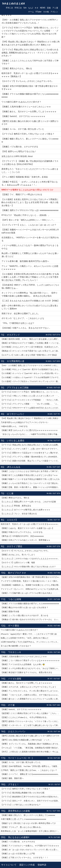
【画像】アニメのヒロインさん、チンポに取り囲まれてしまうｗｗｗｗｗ (31, 691)
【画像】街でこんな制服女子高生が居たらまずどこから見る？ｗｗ (29, 475)
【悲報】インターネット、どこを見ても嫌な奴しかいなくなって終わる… (31, 725)
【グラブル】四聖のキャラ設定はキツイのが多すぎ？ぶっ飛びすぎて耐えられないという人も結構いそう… (31, 453)
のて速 (11, 705)
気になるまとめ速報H (19, 837)
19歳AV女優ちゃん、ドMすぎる (14, 426)
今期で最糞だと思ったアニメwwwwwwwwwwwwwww (23, 819)
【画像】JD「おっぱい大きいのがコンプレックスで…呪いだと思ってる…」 (31, 850)
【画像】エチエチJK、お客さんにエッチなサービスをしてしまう (28, 687)
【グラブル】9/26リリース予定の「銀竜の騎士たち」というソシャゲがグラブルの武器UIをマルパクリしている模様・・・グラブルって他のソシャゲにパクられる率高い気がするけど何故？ (31, 392)
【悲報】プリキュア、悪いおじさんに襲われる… (21, 827)
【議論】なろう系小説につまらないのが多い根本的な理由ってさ (28, 823)
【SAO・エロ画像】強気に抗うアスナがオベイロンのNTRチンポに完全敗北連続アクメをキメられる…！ (31, 365)
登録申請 (42, 865)
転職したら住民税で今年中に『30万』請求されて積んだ (25, 638)
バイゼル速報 (15, 679)
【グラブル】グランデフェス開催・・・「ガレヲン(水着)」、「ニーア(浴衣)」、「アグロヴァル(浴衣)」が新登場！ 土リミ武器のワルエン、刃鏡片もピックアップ (31, 404)
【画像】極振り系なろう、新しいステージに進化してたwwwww (28, 815)
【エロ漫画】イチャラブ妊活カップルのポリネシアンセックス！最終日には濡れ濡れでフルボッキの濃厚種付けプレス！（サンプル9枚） (31, 381)
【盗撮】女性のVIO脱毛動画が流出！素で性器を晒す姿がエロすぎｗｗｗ (31, 577)
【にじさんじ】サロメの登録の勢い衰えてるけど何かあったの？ (28, 567)
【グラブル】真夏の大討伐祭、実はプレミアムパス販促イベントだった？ (31, 461)
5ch (25, 8)
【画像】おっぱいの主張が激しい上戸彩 (18, 854)
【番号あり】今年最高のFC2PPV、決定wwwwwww (22, 536)
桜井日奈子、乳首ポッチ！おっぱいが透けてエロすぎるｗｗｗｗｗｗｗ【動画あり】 (31, 524)
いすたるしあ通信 (16, 441)
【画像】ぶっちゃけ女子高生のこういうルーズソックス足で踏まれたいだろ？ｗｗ (31, 483)
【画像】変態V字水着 (10, 612)
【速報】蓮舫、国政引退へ (12, 778)
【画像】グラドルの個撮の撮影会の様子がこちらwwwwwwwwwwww (30, 604)
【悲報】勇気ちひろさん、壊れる (15, 498)
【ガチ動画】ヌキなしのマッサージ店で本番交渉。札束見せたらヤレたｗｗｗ (31, 347)
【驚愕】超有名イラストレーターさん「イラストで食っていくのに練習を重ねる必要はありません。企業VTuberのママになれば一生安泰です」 (31, 721)
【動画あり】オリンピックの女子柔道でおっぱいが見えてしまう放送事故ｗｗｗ (31, 351)
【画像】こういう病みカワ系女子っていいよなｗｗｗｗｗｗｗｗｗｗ (30, 660)
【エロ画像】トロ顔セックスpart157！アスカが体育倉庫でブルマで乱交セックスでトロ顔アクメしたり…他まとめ (31, 377)
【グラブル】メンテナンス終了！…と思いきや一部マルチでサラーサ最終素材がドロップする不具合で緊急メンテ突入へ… (31, 449)
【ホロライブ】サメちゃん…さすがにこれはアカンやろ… (25, 551)
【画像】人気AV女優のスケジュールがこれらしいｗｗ (24, 656)
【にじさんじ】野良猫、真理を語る (16, 506)
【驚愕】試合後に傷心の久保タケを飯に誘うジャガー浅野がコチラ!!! (30, 736)
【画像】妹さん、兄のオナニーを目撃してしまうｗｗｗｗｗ (26, 683)
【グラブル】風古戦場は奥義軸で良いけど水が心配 (23, 793)
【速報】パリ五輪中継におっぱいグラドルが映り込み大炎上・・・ (29, 593)
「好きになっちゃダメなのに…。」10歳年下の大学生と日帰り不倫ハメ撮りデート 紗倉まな (31, 434)
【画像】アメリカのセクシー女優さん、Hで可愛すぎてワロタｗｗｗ (30, 846)
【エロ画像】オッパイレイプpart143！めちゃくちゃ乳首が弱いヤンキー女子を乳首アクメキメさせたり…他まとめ (31, 373)
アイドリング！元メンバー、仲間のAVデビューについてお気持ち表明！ (31, 589)
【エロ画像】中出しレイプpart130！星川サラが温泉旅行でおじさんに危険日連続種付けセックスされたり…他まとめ (31, 369)
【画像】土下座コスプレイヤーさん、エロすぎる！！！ (25, 858)
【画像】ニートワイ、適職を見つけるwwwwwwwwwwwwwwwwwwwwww (31, 774)
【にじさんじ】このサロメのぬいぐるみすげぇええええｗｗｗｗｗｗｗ (31, 559)
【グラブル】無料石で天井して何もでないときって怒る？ (25, 789)
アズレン (54, 12)
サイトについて (9, 865)
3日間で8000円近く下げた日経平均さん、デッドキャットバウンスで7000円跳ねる (31, 642)
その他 (46, 12)
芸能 (49, 8)
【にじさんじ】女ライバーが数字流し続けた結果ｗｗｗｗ (25, 510)
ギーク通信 (14, 626)
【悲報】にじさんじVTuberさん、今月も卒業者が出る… (24, 717)
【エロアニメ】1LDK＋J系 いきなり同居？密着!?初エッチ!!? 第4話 (29, 355)
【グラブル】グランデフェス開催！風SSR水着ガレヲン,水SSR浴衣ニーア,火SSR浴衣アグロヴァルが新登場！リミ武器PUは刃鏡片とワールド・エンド (31, 457)
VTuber (38, 12)
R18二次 (9, 8)
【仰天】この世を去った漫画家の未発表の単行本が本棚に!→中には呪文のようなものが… (31, 752)
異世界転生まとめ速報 (19, 811)
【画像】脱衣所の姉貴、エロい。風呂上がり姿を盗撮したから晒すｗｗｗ (31, 339)
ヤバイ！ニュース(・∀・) (20, 758)
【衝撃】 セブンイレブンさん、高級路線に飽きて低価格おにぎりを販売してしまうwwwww (31, 744)
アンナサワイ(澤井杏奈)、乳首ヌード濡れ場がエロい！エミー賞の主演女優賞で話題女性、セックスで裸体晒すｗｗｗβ (31, 581)
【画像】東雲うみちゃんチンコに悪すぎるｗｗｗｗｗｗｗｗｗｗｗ (29, 430)
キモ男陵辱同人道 (16, 361)
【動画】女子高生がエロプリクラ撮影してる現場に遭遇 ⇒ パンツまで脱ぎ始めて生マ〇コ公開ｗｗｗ (31, 343)
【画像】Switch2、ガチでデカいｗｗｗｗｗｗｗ (21, 709)
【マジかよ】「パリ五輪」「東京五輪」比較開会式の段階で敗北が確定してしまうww (31, 748)
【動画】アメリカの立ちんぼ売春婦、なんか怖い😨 (23, 664)
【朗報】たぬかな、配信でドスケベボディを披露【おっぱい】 (27, 528)
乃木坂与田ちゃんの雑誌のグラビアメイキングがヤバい (25, 422)
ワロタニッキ (15, 652)
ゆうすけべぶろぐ (16, 414)
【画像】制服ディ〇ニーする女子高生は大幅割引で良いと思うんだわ (30, 479)
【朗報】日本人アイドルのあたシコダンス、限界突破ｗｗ (25, 540)
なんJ (31, 8)
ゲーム (31, 12)
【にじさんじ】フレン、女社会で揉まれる (19, 514)
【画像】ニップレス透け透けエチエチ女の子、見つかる (25, 615)
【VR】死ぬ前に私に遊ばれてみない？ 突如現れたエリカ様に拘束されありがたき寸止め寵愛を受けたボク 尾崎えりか (31, 418)
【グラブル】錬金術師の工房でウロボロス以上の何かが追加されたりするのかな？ (31, 797)
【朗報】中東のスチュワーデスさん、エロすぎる (22, 532)
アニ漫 (55, 8)
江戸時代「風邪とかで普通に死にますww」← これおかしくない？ (29, 770)
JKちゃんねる (14, 467)
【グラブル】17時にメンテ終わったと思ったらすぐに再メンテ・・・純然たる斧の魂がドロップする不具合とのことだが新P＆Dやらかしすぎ (31, 396)
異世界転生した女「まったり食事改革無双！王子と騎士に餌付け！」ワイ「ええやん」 (31, 831)
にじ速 (10, 493)
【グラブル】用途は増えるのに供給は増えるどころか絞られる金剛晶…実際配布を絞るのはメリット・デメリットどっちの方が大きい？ (31, 445)
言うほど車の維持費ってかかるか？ (16, 646)
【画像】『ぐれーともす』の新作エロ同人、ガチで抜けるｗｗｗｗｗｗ (31, 695)
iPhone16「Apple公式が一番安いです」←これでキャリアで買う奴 (29, 634)
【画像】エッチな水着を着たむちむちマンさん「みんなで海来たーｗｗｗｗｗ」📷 (31, 668)
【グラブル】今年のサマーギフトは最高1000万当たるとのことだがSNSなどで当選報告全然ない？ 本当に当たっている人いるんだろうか (31, 408)
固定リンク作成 (27, 865)
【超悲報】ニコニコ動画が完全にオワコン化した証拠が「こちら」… (30, 713)
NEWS (43, 8)
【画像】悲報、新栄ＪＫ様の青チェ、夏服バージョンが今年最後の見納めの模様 (31, 487)
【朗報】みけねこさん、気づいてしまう (18, 555)
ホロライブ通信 (15, 546)
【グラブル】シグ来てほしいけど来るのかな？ (21, 805)
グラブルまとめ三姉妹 (18, 388)
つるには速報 (15, 599)
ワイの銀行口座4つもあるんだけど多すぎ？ (19, 630)
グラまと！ (14, 784)
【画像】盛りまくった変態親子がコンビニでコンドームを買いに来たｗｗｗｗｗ (31, 699)
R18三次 (18, 8)
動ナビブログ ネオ (17, 573)
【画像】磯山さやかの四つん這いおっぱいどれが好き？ (25, 607)
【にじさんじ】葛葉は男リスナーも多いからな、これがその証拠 (28, 502)
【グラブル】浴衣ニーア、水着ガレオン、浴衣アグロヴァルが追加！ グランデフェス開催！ (31, 801)
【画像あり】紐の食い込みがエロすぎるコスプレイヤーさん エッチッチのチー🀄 (31, 619)
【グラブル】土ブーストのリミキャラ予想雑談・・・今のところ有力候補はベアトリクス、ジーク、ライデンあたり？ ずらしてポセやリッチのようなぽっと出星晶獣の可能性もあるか (31, 400)
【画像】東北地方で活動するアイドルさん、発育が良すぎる (26, 672)
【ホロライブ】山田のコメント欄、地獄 (18, 563)
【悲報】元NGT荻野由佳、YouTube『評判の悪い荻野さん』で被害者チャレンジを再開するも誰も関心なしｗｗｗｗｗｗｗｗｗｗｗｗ (31, 766)
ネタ (36, 8)
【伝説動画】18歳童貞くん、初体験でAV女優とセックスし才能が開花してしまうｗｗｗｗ (31, 585)
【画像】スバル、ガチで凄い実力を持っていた (21, 762)
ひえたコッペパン (17, 731)
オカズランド (13, 335)
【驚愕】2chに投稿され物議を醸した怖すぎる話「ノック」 (26, 740)
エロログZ (12, 520)
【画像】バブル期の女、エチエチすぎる (18, 842)
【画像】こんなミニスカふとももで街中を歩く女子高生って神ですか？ (31, 471)
